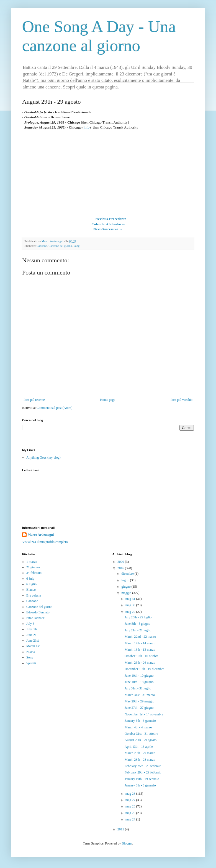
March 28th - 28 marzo (140, 760)
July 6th (32, 629)
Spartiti (31, 663)
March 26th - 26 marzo (140, 663)
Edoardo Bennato (38, 612)
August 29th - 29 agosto (141, 740)
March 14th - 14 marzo (140, 643)
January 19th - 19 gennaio (142, 779)
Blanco (31, 590)
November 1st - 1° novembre (144, 714)
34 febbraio (34, 573)
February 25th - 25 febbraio (143, 766)
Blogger (127, 843)
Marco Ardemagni (41, 535)
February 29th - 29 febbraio (143, 772)
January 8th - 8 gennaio (140, 785)
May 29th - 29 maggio (139, 701)
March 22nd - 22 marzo (140, 637)
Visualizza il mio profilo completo (45, 542)
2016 (121, 568)
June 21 (31, 635)
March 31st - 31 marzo (140, 695)
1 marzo (32, 562)
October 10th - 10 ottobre (142, 656)
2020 (121, 562)
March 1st (33, 646)
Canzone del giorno (60, 246)
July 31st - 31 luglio (138, 688)
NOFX (31, 652)
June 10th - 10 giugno (139, 676)
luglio (126, 580)
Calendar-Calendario (108, 224)
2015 (121, 829)
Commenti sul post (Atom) (54, 408)
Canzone (42, 246)
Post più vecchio (182, 400)
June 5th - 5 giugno (137, 624)
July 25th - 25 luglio (138, 617)
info (87, 127)
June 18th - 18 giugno (139, 682)
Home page (108, 400)
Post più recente (34, 400)
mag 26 (131, 806)
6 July (30, 579)
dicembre (128, 574)
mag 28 (131, 794)
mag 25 (131, 813)
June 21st (33, 640)
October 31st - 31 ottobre (141, 734)
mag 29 (131, 612)
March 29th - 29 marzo (140, 753)
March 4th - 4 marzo (138, 727)
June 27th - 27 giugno (139, 708)
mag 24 (131, 819)
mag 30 (131, 605)
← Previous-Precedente (108, 219)
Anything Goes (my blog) (43, 457)
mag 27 (131, 800)
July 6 (30, 624)
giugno (126, 587)
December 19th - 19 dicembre (144, 669)
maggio (127, 593)
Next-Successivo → (108, 229)
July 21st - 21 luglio (138, 630)
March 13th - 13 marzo (140, 650)
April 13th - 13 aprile (139, 747)
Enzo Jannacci (36, 618)
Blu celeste (34, 595)
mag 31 (131, 599)
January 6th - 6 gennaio (140, 721)
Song (76, 246)
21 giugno (33, 567)
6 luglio (31, 584)
